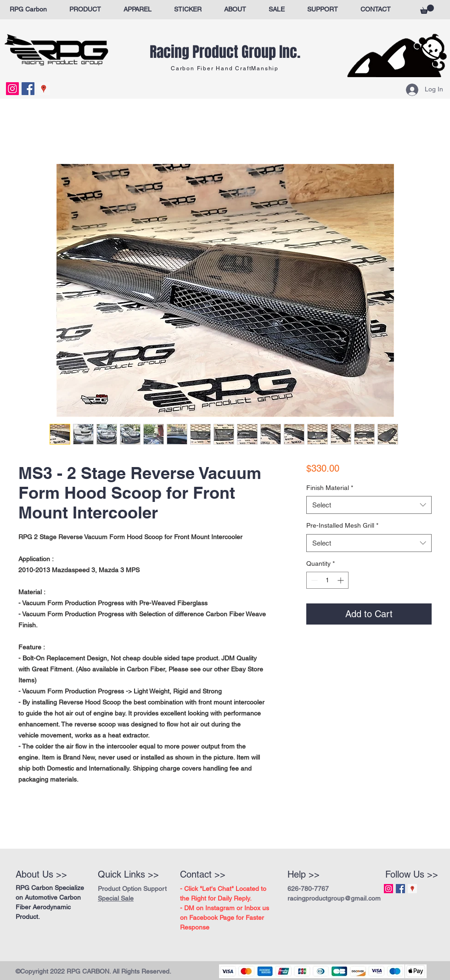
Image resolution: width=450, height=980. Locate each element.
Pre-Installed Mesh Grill (342, 525)
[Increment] (341, 580)
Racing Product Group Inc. (225, 52)
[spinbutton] (327, 580)
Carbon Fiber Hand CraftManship (225, 68)
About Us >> (41, 874)
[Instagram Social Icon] (12, 89)
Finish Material (330, 488)
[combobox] (369, 505)
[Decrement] (313, 580)
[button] (427, 9)
